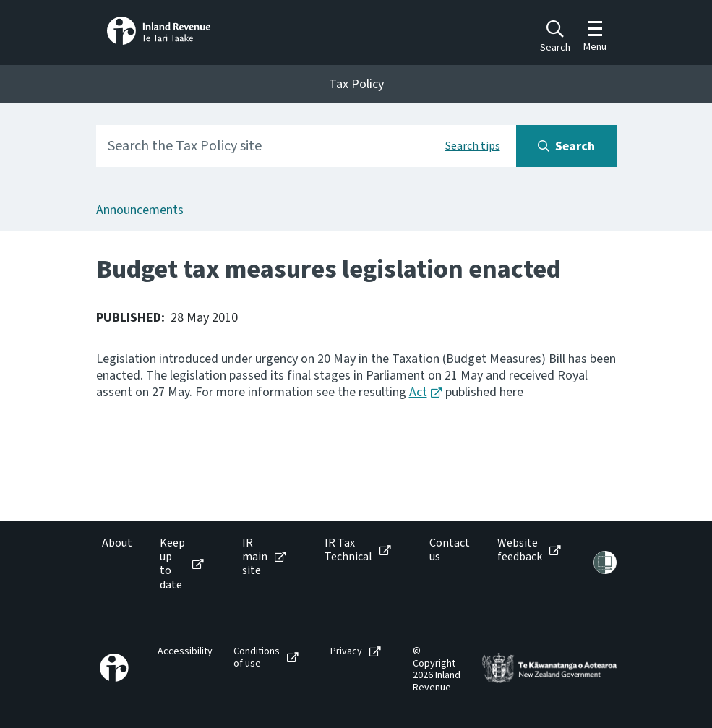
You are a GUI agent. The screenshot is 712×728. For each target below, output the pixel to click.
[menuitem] (116, 564)
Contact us (450, 550)
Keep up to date (172, 564)
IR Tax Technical (348, 550)
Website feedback (520, 550)
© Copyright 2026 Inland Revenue (437, 670)
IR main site (255, 557)
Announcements (140, 210)
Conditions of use (257, 658)
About (117, 543)
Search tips (473, 146)
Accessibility (185, 652)
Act (418, 392)
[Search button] (566, 146)
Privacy (346, 652)
